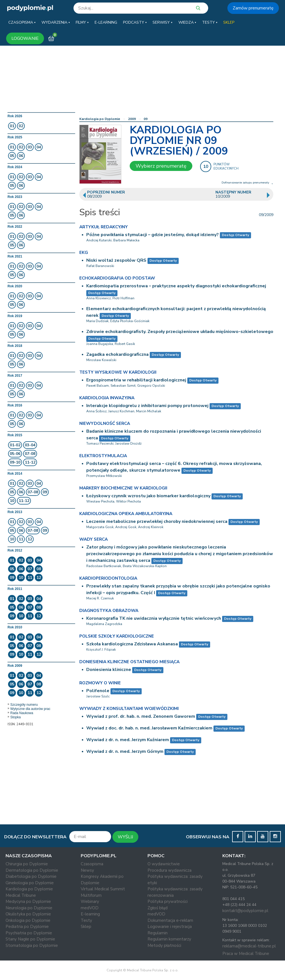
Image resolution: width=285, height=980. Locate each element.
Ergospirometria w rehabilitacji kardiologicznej (136, 380)
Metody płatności (164, 945)
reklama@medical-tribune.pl (249, 946)
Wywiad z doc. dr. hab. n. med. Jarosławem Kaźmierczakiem (149, 728)
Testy (86, 920)
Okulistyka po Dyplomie (28, 914)
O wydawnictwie (164, 864)
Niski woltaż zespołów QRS (116, 260)
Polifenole (98, 691)
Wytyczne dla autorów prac (30, 709)
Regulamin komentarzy (169, 939)
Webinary (90, 901)
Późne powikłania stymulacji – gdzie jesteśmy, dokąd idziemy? (153, 235)
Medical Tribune (21, 895)
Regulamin (158, 933)
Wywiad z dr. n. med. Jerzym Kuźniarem (128, 740)
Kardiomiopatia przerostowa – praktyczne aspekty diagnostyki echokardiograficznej (176, 286)
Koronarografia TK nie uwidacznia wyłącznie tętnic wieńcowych (154, 618)
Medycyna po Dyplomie (28, 901)
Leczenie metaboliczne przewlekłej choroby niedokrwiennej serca (157, 521)
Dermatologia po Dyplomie (32, 870)
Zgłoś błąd (158, 908)
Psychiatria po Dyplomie (29, 933)
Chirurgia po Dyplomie (27, 864)
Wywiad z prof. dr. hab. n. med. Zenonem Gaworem (141, 716)
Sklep (86, 927)
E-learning (90, 914)
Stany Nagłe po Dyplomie (30, 939)
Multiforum (91, 895)
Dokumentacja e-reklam (170, 920)
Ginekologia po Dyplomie (30, 883)
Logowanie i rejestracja (170, 927)
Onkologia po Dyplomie (28, 920)
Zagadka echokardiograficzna (117, 354)
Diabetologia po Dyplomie (31, 876)
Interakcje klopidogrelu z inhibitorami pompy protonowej (147, 406)
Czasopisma (92, 864)
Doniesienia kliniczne (109, 670)
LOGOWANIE (25, 38)
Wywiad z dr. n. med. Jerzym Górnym (125, 751)
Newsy (87, 870)
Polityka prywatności (168, 901)
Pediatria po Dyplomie (27, 927)
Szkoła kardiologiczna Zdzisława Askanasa (132, 644)
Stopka (15, 717)
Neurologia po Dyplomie (29, 908)
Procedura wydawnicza (169, 870)
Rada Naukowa (22, 713)
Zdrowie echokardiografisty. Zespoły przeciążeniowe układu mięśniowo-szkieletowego (180, 332)
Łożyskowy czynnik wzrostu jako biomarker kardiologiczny (148, 496)
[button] (22, 23)
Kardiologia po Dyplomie (100, 119)
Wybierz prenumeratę (161, 166)
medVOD (90, 908)
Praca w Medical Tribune (246, 954)
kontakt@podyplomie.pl (245, 911)
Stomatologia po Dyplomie (32, 945)
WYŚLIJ (125, 837)
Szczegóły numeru (24, 705)
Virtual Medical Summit (103, 889)
